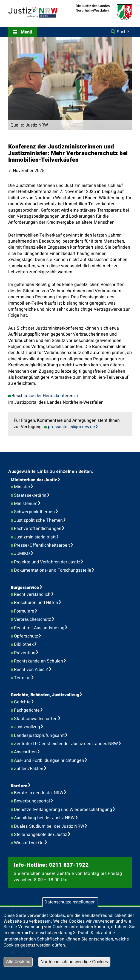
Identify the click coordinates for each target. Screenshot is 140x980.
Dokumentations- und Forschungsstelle (53, 570)
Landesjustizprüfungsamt (39, 735)
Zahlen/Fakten (29, 769)
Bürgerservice (25, 588)
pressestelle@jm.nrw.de (72, 427)
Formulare (24, 611)
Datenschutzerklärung (51, 933)
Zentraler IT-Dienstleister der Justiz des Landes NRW (66, 744)
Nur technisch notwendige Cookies (74, 962)
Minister (22, 487)
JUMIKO (22, 554)
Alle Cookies (18, 962)
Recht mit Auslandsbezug (39, 628)
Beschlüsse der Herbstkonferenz (44, 396)
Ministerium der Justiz (34, 480)
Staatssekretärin (30, 495)
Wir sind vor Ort (29, 843)
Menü (26, 32)
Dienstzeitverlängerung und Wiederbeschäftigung (63, 810)
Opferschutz (26, 636)
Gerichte (22, 702)
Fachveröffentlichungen (38, 529)
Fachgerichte (27, 710)
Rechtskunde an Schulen (38, 661)
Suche (123, 32)
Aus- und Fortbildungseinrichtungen (49, 760)
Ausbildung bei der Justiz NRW (44, 818)
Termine (22, 678)
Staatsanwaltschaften (36, 719)
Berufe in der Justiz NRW (39, 793)
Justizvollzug (27, 727)
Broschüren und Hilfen (36, 603)
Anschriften (25, 752)
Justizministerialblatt (35, 537)
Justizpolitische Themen (38, 520)
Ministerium (26, 504)
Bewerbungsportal (32, 801)
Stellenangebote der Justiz (41, 835)
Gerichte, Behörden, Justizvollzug (45, 695)
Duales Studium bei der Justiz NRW (49, 826)
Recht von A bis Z (31, 670)
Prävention (25, 653)
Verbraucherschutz (32, 619)
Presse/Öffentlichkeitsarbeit (42, 545)
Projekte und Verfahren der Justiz (47, 562)
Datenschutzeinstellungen (70, 902)
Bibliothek (24, 644)
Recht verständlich (32, 594)
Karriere (19, 786)
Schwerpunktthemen (34, 512)
